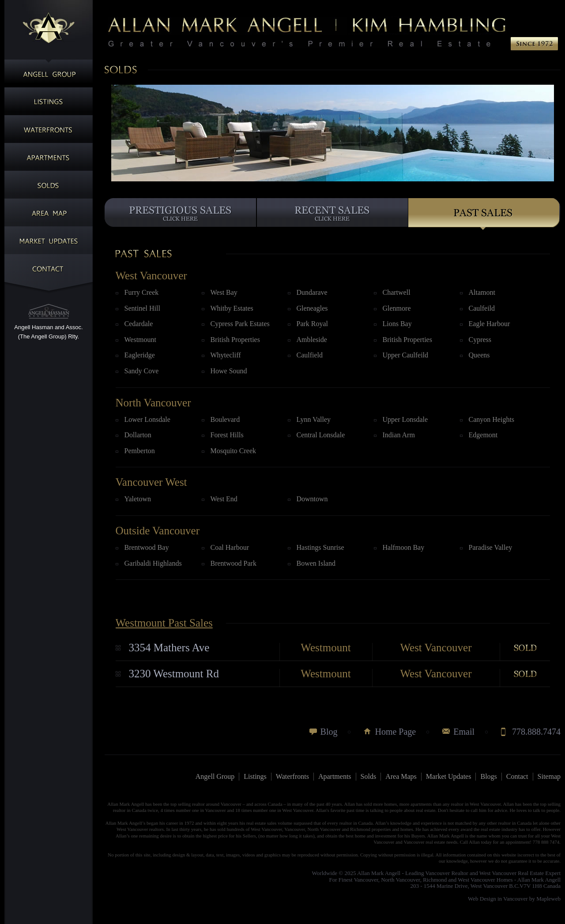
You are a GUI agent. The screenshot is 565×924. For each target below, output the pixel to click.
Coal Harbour (230, 547)
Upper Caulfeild (406, 355)
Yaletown (138, 499)
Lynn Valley (314, 419)
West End (224, 499)
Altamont (482, 292)
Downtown (312, 499)
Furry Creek (142, 292)
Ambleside (312, 340)
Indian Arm (399, 435)
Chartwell (397, 292)
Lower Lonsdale (147, 419)
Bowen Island (316, 563)
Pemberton (140, 451)
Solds (369, 776)
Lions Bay (397, 324)
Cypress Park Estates (240, 324)
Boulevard (225, 419)
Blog (329, 732)
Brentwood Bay (147, 547)
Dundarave (312, 292)
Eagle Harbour (490, 324)
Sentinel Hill (142, 308)
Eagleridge (140, 355)
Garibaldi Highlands (153, 563)
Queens (479, 355)
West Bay (224, 292)
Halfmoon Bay (404, 547)
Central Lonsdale (321, 435)
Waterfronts (292, 776)
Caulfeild (482, 308)
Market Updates (449, 776)
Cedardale (139, 324)
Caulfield (310, 355)
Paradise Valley (491, 547)
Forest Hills (227, 435)
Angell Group (215, 776)
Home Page (395, 732)
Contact (517, 776)
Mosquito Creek (234, 451)
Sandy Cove (142, 371)
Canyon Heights (492, 419)
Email (464, 732)
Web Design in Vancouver (498, 899)
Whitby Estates (232, 308)
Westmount (140, 340)
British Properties (235, 340)
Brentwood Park (234, 563)
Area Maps (401, 776)
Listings (255, 776)
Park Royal (313, 324)
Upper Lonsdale (405, 419)
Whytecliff (226, 355)
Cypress (480, 340)
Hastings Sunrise (320, 547)
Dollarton (138, 435)
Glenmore (397, 308)
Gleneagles (312, 308)
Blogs (488, 776)
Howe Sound (229, 371)
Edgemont (483, 435)
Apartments (335, 776)
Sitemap (549, 776)
